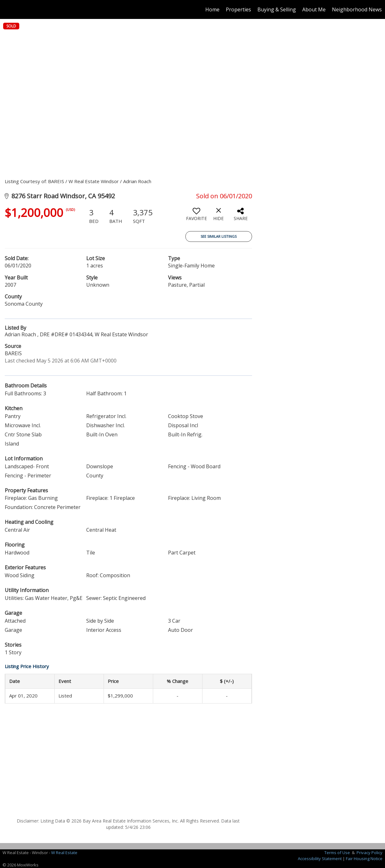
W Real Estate (64, 853)
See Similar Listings (219, 236)
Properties (238, 9)
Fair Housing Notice (364, 859)
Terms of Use (337, 853)
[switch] (196, 217)
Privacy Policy (370, 853)
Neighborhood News (357, 9)
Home (212, 9)
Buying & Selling (277, 9)
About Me (314, 9)
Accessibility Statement (320, 859)
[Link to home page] (8, 9)
